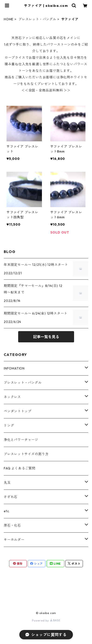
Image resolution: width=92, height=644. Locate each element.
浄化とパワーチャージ (21, 440)
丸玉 (7, 483)
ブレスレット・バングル (37, 19)
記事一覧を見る (46, 337)
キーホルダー (14, 540)
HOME (9, 19)
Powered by (46, 620)
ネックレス (12, 397)
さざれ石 (11, 497)
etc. (7, 511)
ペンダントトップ (17, 411)
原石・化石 (12, 525)
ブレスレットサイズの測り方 (26, 454)
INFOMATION (14, 368)
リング (9, 425)
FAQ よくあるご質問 (20, 468)
